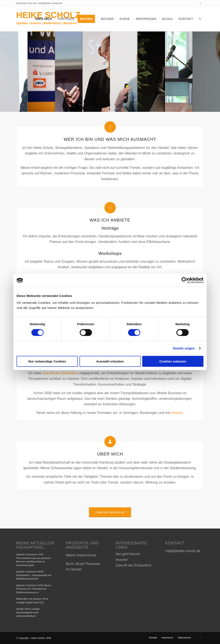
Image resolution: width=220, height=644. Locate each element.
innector (177, 413)
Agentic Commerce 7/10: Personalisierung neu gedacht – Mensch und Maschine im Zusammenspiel (34, 560)
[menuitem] (43, 19)
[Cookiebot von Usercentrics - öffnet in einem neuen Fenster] (185, 280)
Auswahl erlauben (110, 361)
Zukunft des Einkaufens (60, 373)
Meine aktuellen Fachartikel (35, 545)
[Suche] (200, 19)
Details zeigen (184, 348)
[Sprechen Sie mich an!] (110, 512)
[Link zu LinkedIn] (200, 3)
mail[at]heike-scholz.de (183, 551)
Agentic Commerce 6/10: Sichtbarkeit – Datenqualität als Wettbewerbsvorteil (34, 575)
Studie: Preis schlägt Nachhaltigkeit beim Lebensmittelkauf (28, 612)
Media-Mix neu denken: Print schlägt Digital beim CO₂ (32, 601)
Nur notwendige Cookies (47, 361)
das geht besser (128, 554)
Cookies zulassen (173, 361)
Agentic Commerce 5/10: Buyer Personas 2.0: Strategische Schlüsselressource (34, 589)
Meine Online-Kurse (81, 555)
